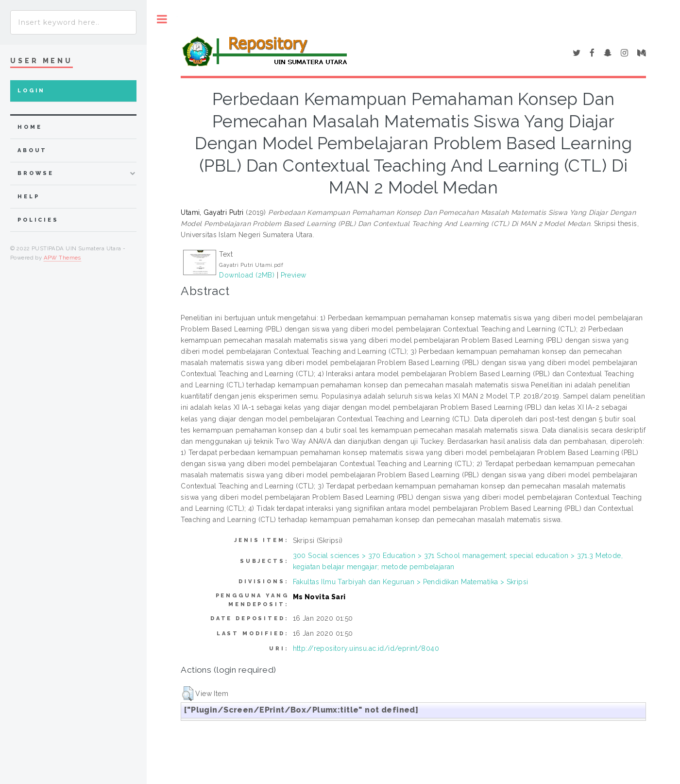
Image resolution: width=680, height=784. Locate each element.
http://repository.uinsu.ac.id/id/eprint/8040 (366, 648)
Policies (38, 220)
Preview (294, 275)
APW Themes (62, 258)
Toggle (162, 19)
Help (28, 197)
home (30, 127)
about (32, 150)
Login (31, 91)
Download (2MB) (247, 275)
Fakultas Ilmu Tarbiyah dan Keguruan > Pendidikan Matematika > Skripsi (411, 582)
